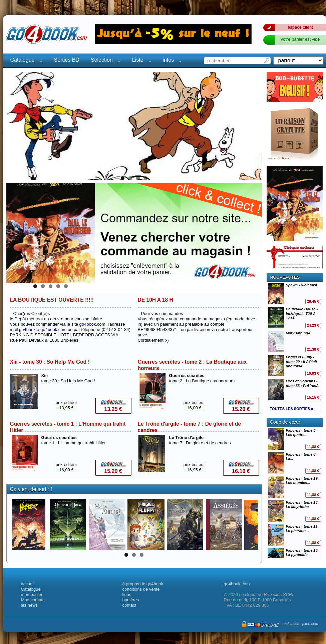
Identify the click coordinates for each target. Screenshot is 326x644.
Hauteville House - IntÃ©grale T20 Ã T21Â (295, 318)
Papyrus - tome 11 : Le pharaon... (295, 535)
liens (127, 594)
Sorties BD (66, 60)
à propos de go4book (143, 584)
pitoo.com (310, 624)
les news (30, 605)
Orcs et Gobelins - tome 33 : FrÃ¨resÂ (295, 390)
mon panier (32, 594)
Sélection (104, 61)
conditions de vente (141, 589)
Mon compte (33, 600)
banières (131, 600)
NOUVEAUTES (285, 277)
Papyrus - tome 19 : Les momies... (295, 487)
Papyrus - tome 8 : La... (295, 463)
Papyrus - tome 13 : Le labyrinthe (295, 511)
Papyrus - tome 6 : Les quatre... (295, 439)
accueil (28, 584)
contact (129, 605)
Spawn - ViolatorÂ (295, 294)
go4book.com (92, 324)
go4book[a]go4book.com (43, 329)
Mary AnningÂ (295, 342)
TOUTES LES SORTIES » (292, 409)
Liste (140, 61)
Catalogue (25, 61)
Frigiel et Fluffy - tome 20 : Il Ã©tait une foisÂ (295, 366)
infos (171, 61)
